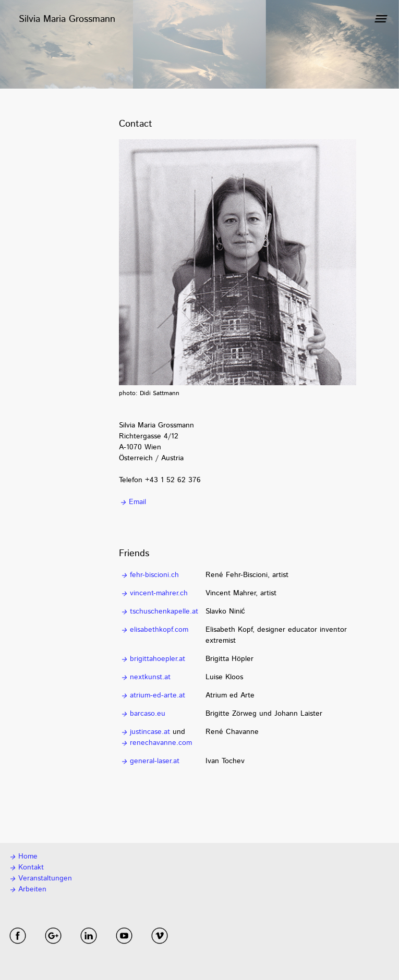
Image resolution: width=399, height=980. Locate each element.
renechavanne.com (156, 743)
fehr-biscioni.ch (149, 575)
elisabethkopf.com (154, 630)
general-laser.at (150, 761)
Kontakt (26, 867)
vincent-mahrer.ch (154, 593)
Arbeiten (27, 889)
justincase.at (145, 732)
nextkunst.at (145, 677)
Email (132, 502)
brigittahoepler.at (153, 659)
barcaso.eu (143, 714)
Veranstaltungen (40, 878)
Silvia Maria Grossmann (67, 19)
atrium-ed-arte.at (153, 695)
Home (23, 856)
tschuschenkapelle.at (159, 611)
